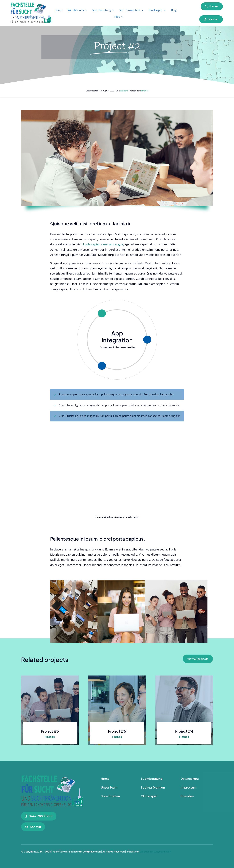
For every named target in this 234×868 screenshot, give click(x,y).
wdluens (124, 91)
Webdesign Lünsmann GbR (156, 851)
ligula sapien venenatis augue (103, 244)
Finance (145, 91)
